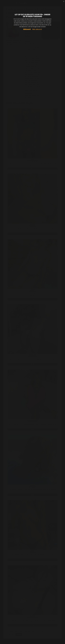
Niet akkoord (37, 29)
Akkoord (27, 29)
